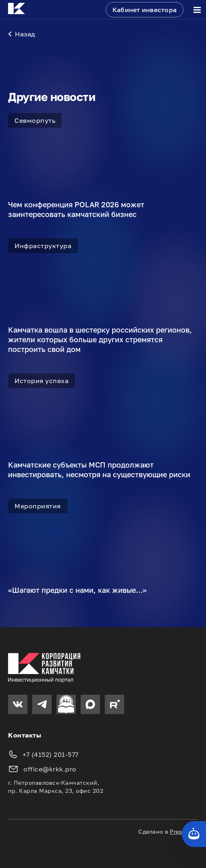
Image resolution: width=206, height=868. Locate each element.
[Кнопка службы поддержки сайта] (194, 834)
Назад (22, 34)
